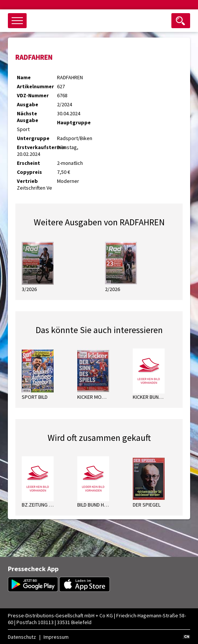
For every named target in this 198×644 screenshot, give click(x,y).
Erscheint (28, 163)
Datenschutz (22, 637)
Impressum (56, 637)
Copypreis (29, 172)
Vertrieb (27, 181)
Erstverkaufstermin (37, 147)
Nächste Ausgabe (28, 117)
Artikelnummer (35, 86)
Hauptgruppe (74, 122)
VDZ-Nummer (33, 95)
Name (24, 77)
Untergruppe (33, 138)
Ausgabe (28, 104)
